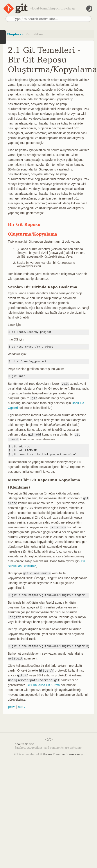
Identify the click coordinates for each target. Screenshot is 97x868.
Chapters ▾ (15, 34)
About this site (24, 744)
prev (11, 707)
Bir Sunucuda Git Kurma (43, 685)
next (21, 707)
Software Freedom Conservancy (61, 754)
